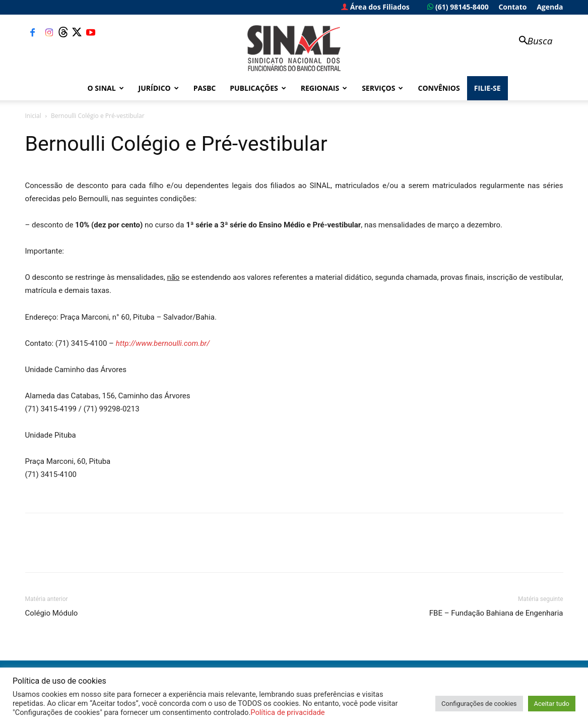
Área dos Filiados (375, 7)
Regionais (324, 88)
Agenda (550, 7)
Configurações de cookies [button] (479, 704)
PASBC (205, 88)
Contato (512, 7)
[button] (531, 42)
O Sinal (106, 88)
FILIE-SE (487, 88)
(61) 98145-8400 (458, 7)
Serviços (382, 88)
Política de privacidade (287, 712)
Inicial (33, 116)
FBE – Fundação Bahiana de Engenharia (496, 613)
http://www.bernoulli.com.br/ (163, 343)
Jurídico (159, 88)
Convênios (439, 88)
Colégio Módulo (52, 613)
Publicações (258, 88)
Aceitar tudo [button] (552, 704)
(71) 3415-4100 (51, 474)
